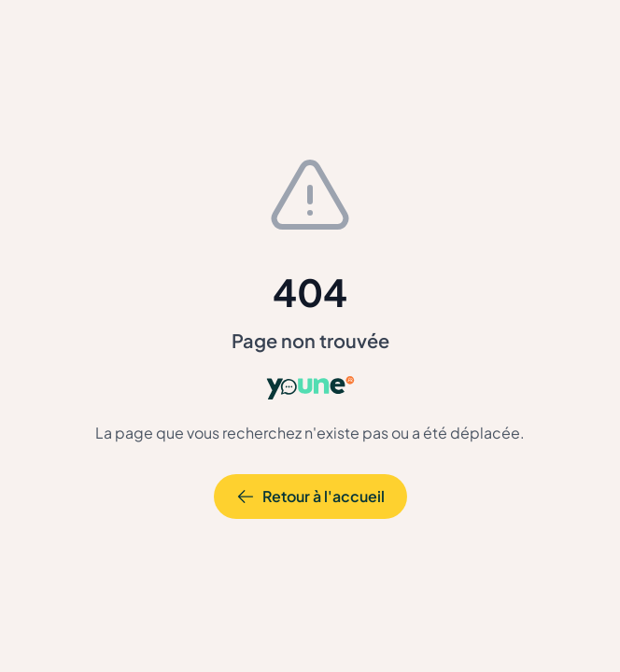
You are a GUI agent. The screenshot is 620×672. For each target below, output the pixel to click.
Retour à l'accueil (310, 496)
